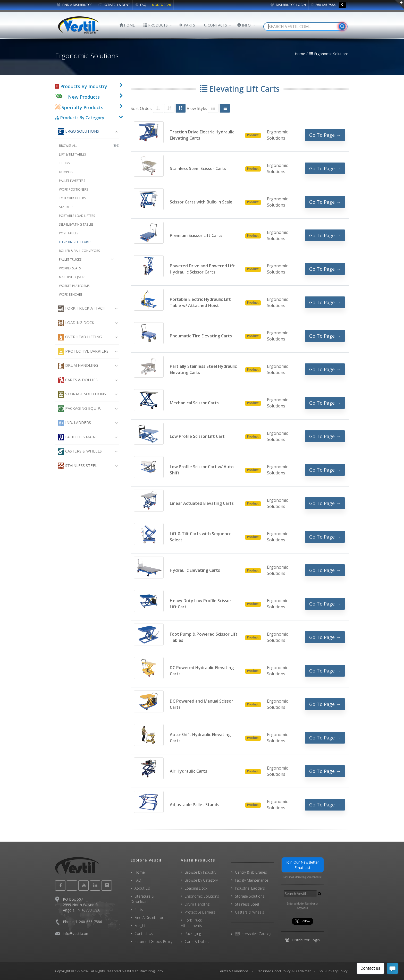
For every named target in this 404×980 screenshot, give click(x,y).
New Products (84, 97)
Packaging (193, 934)
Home (140, 872)
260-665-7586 (323, 5)
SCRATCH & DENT (114, 5)
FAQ (141, 5)
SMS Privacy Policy (333, 971)
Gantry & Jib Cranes (251, 872)
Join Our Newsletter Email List (303, 865)
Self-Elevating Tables (76, 224)
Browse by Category (201, 880)
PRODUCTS (156, 25)
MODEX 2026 (161, 5)
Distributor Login (288, 5)
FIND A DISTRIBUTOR (75, 5)
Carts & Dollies (78, 380)
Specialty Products (79, 107)
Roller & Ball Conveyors (79, 251)
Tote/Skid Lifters (72, 198)
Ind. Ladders (74, 423)
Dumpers (66, 172)
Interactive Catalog (253, 934)
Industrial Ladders (250, 888)
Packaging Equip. (79, 409)
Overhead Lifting (80, 337)
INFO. (244, 25)
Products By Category (80, 118)
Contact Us (144, 934)
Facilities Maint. (78, 437)
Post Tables (69, 233)
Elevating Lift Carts (75, 242)
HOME (127, 25)
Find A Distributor (149, 918)
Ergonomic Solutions (202, 896)
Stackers (66, 207)
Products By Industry (81, 86)
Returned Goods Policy (153, 941)
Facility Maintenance (252, 880)
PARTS (187, 25)
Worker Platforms (74, 286)
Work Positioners (73, 189)
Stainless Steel (77, 466)
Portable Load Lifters (77, 216)
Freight (140, 926)
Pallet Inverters (72, 181)
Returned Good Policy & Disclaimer (284, 971)
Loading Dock (76, 323)
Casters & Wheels (80, 452)
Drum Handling (78, 366)
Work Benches (71, 295)
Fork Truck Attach (82, 309)
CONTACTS (215, 25)
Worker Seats (70, 268)
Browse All (89, 146)
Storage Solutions (82, 394)
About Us (142, 888)
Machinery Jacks (72, 277)
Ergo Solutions (78, 131)
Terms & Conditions (233, 971)
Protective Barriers (83, 351)
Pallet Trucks (70, 259)
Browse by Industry (200, 872)
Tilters (64, 163)
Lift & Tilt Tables (72, 154)
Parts (139, 910)
